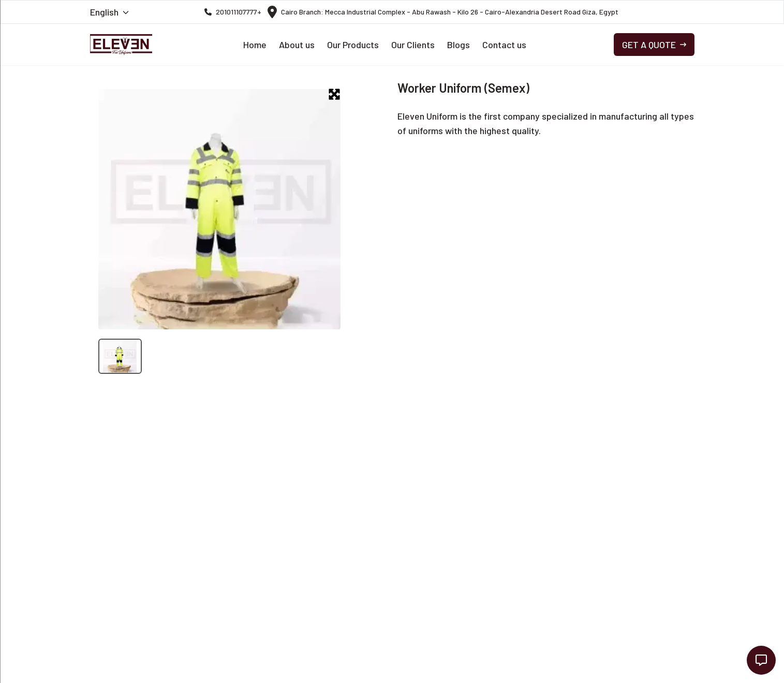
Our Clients (413, 45)
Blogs (458, 45)
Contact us (504, 45)
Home (255, 45)
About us (297, 45)
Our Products (353, 45)
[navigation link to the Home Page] (121, 45)
